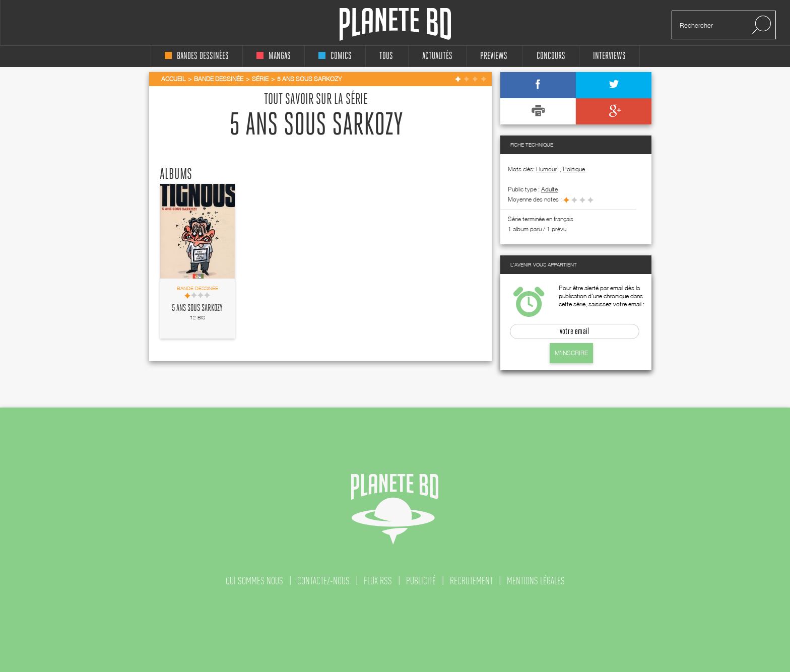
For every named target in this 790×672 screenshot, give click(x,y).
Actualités (437, 56)
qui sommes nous (254, 581)
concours (551, 56)
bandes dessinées (197, 56)
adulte (549, 189)
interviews (609, 56)
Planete (395, 24)
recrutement (471, 581)
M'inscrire (571, 353)
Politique (574, 169)
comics (335, 56)
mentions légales (536, 581)
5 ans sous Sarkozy (197, 308)
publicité (421, 581)
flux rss (378, 581)
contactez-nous (323, 581)
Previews (494, 56)
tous (386, 56)
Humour (546, 169)
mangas (274, 56)
